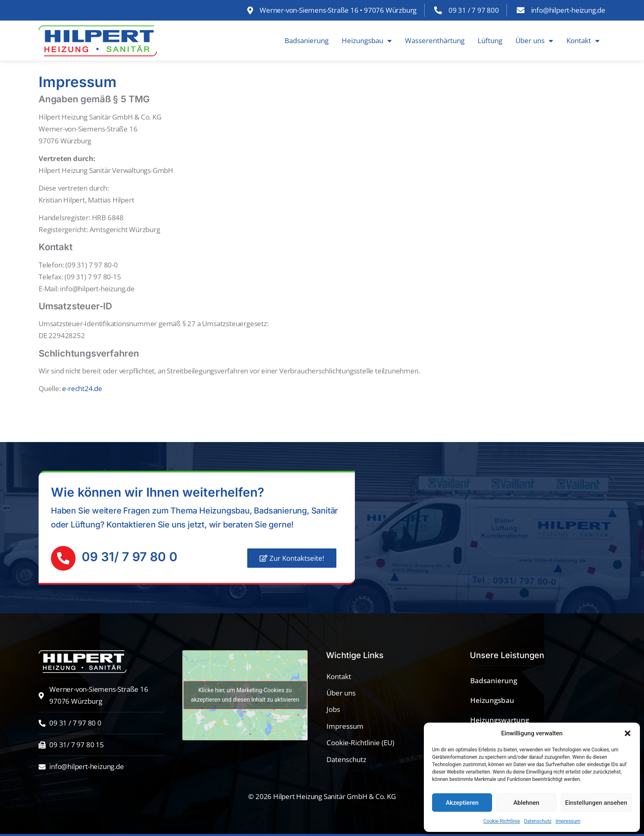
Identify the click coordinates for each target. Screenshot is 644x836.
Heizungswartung (500, 720)
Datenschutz (538, 821)
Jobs (333, 709)
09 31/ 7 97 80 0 (130, 557)
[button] (628, 733)
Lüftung (490, 40)
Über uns (534, 41)
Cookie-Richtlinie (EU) (360, 743)
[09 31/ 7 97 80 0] (63, 558)
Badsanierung (307, 40)
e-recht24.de (82, 388)
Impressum (568, 821)
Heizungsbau (367, 41)
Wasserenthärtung (435, 40)
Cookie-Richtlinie (502, 821)
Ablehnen (526, 803)
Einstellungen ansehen (596, 803)
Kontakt (583, 41)
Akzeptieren (462, 803)
